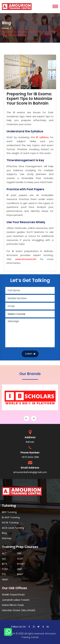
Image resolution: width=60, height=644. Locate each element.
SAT (4, 559)
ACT (4, 553)
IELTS (5, 564)
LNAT (20, 569)
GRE (19, 553)
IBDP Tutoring (9, 512)
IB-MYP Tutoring (11, 517)
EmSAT (21, 564)
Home (5, 28)
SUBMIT (30, 354)
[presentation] (26, 418)
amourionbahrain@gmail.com (30, 472)
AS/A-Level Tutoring (13, 528)
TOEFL (5, 569)
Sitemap (7, 538)
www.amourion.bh (26, 259)
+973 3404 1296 (30, 457)
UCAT (20, 559)
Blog (4, 533)
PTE (4, 574)
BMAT (20, 574)
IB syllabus (42, 137)
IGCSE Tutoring (10, 523)
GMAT (5, 580)
